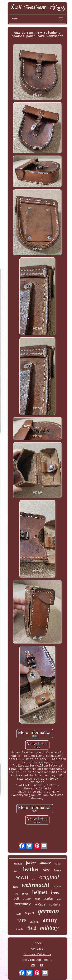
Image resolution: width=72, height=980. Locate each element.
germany (23, 904)
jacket (31, 863)
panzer (17, 871)
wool (59, 899)
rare (22, 920)
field (32, 928)
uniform (34, 922)
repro (29, 913)
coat (37, 899)
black (58, 870)
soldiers (55, 904)
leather (31, 869)
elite (34, 879)
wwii (22, 877)
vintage (40, 904)
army (50, 920)
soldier (45, 863)
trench (18, 863)
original (49, 877)
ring (17, 894)
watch (58, 864)
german (48, 911)
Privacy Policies (37, 954)
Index (37, 943)
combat (48, 899)
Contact (37, 949)
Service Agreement (37, 960)
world (18, 914)
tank (16, 887)
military (49, 928)
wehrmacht (35, 885)
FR (42, 966)
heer (56, 892)
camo (27, 898)
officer (57, 886)
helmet (40, 892)
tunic (20, 929)
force (25, 894)
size (47, 870)
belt (16, 898)
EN (33, 966)
